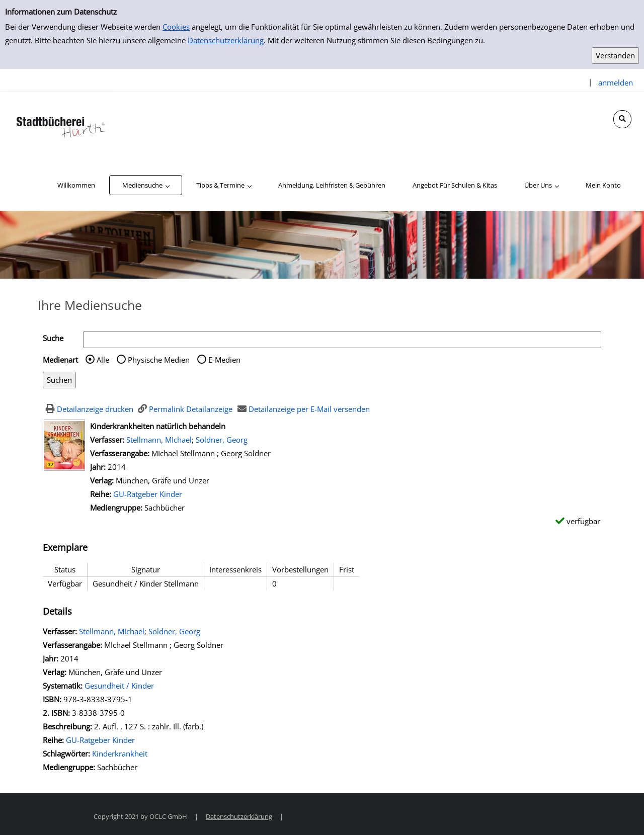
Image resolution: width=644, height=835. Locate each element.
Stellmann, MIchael (159, 440)
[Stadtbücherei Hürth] (60, 125)
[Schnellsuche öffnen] (622, 119)
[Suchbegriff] (342, 340)
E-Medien (224, 360)
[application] (146, 185)
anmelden (616, 82)
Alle (103, 360)
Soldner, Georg (222, 440)
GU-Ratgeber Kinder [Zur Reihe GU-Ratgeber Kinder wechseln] (148, 494)
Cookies (176, 27)
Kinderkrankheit (120, 754)
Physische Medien (159, 360)
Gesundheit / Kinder (119, 686)
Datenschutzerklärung (226, 40)
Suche (53, 338)
